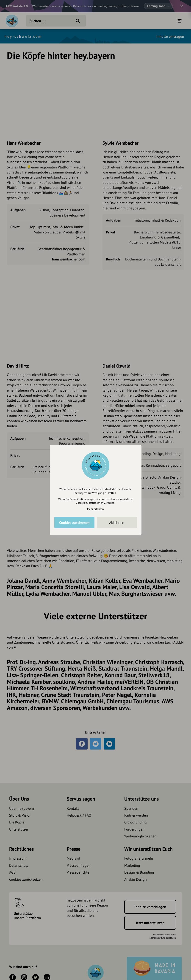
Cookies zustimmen (74, 522)
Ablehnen (117, 522)
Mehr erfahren (95, 509)
